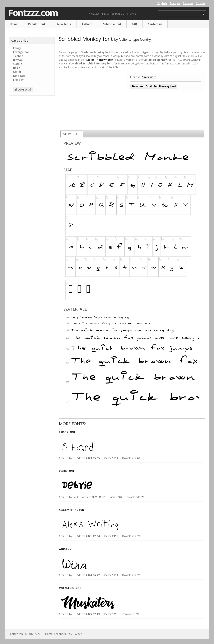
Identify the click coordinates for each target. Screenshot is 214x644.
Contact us (155, 24)
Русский (188, 3)
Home (14, 24)
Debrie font (67, 471)
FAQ (134, 24)
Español (201, 3)
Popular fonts (37, 24)
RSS (70, 634)
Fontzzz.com (33, 13)
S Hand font (67, 432)
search (203, 14)
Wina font (66, 549)
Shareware (149, 77)
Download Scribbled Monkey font (154, 86)
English (162, 3)
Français (175, 3)
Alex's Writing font (72, 510)
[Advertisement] (32, 166)
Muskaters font (70, 588)
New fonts (64, 24)
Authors (87, 24)
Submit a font (112, 24)
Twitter (78, 634)
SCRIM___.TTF (72, 134)
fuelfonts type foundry (135, 39)
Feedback (60, 634)
